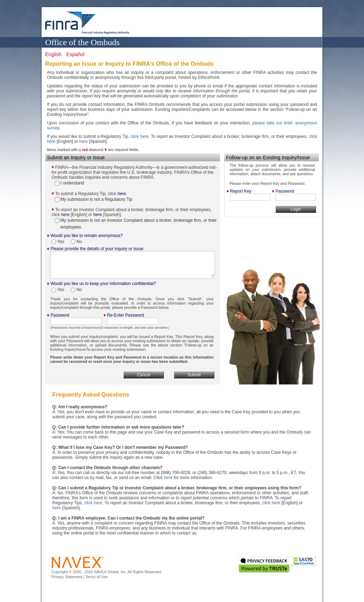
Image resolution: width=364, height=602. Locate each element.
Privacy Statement (67, 577)
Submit (194, 375)
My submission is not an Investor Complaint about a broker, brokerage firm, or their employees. (136, 224)
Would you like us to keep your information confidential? (103, 284)
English (53, 54)
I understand (69, 183)
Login (296, 209)
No (76, 242)
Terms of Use (97, 577)
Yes (58, 242)
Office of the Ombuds (82, 42)
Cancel (143, 375)
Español (76, 54)
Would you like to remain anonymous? (87, 236)
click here (140, 136)
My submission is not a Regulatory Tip (93, 199)
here (84, 141)
